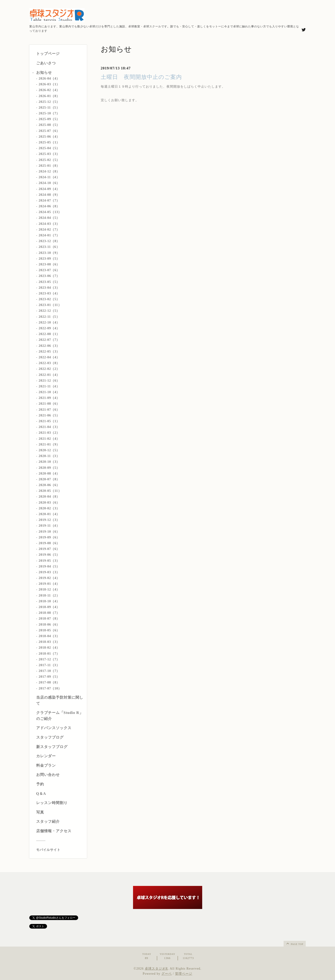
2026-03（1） (49, 84)
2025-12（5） (49, 102)
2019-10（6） (49, 532)
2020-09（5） (49, 468)
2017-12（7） (49, 659)
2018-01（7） (49, 654)
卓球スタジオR (156, 969)
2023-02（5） (49, 299)
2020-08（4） (49, 474)
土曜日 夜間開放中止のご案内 (141, 77)
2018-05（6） (49, 630)
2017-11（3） (49, 665)
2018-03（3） (49, 642)
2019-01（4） (49, 584)
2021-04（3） (49, 427)
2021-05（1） (49, 421)
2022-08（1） (49, 334)
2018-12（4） (49, 589)
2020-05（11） (50, 491)
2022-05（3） (49, 352)
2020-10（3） (49, 462)
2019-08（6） (49, 543)
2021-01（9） (49, 444)
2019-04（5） (49, 566)
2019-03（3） (49, 572)
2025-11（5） (49, 108)
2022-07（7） (49, 340)
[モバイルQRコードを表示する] (60, 850)
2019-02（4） (49, 578)
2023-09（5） (49, 259)
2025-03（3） (49, 154)
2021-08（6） (49, 404)
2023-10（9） (49, 253)
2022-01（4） (49, 375)
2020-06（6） (49, 485)
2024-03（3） (49, 224)
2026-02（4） (49, 90)
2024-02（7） (49, 230)
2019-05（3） (49, 561)
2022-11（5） (49, 317)
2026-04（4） (49, 79)
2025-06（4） (49, 137)
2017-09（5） (49, 677)
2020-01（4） (49, 514)
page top (294, 943)
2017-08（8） (49, 682)
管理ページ (184, 974)
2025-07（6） (49, 131)
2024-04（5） (49, 218)
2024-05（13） (50, 212)
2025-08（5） (49, 125)
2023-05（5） (49, 282)
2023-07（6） (49, 270)
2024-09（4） (49, 189)
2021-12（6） (49, 381)
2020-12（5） (49, 450)
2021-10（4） (49, 392)
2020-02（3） (49, 508)
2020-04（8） (49, 497)
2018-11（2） (49, 595)
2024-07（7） (49, 200)
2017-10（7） (49, 671)
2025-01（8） (49, 166)
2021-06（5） (49, 415)
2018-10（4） (49, 601)
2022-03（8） (49, 363)
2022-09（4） (49, 328)
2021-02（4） (49, 439)
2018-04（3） (49, 636)
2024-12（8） (49, 171)
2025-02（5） (49, 160)
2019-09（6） (49, 537)
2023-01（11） (50, 305)
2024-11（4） (49, 177)
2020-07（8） (49, 479)
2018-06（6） (49, 625)
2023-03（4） (49, 293)
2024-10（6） (49, 183)
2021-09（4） (49, 398)
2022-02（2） (49, 369)
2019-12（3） (49, 520)
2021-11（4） (49, 386)
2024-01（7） (49, 235)
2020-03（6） (49, 503)
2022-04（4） (49, 357)
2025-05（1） (49, 142)
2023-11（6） (49, 247)
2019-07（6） (49, 549)
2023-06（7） (49, 276)
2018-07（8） (49, 619)
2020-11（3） (49, 456)
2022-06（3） (49, 346)
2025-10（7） (49, 113)
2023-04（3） (49, 288)
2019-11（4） (49, 526)
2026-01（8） (49, 96)
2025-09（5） (49, 119)
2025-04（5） (49, 148)
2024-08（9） (49, 195)
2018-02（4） (49, 648)
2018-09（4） (49, 607)
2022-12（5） (49, 311)
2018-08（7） (49, 613)
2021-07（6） (49, 410)
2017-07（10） (50, 688)
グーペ (167, 974)
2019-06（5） (49, 555)
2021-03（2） (49, 433)
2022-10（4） (49, 322)
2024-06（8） (49, 206)
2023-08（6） (49, 264)
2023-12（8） (49, 241)
